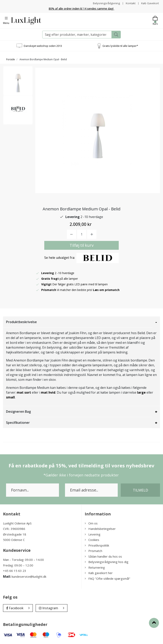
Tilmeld (140, 490)
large (141, 392)
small (10, 397)
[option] (18, 82)
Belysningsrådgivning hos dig (107, 562)
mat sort (24, 392)
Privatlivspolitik (97, 545)
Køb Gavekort (150, 3)
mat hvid (48, 392)
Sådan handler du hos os (103, 556)
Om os (91, 523)
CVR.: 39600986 (14, 529)
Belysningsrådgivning (105, 3)
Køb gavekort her (99, 573)
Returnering (95, 567)
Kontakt (130, 3)
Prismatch (93, 551)
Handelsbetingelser (100, 529)
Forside (11, 59)
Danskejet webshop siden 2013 (43, 46)
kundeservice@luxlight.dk (29, 576)
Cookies (92, 540)
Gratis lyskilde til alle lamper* (120, 46)
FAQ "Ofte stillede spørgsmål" (107, 578)
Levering (93, 534)
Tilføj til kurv (82, 245)
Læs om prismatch (106, 290)
